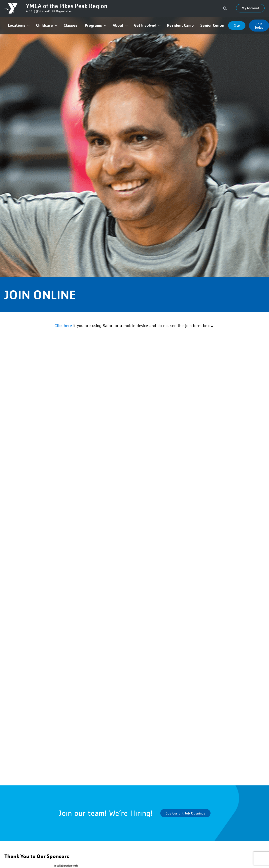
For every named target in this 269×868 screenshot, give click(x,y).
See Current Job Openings (185, 813)
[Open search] (225, 8)
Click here (63, 326)
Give (237, 26)
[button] (19, 25)
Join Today (259, 26)
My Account (250, 8)
